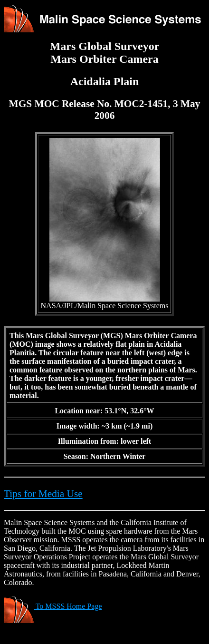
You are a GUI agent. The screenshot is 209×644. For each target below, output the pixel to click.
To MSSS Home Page (53, 606)
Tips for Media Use (43, 494)
